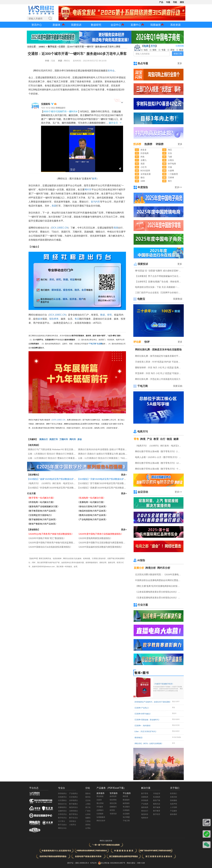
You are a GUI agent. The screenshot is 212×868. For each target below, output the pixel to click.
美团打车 (54, 439)
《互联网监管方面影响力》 (40, 515)
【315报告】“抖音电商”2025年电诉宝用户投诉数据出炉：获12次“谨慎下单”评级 (65, 488)
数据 (103, 315)
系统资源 (175, 25)
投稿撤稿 (174, 800)
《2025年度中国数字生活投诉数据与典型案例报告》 (102, 543)
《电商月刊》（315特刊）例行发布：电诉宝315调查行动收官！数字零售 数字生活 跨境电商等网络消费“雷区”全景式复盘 (159, 446)
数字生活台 (74, 818)
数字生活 (52, 47)
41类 (143, 863)
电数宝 (141, 299)
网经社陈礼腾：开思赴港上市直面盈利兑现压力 (158, 379)
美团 (54, 206)
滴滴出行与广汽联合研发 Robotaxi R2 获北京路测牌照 (54, 449)
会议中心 (116, 25)
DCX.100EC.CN (60, 228)
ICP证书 (93, 863)
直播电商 (145, 797)
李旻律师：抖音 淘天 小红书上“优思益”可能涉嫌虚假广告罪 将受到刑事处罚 (159, 373)
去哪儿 (144, 160)
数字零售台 (74, 814)
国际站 (88, 793)
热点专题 (143, 63)
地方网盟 (126, 817)
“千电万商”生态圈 (95, 344)
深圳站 (88, 825)
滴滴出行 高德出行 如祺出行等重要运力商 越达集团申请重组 (107, 454)
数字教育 (157, 811)
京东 (170, 153)
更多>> (178, 187)
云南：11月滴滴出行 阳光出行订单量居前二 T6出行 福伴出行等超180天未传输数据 (118, 458)
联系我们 (174, 793)
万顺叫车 (64, 439)
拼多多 (144, 150)
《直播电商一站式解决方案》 (91, 502)
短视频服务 (101, 817)
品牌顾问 (100, 810)
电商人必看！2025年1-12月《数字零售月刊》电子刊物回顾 (159, 457)
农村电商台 (74, 800)
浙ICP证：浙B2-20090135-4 (78, 863)
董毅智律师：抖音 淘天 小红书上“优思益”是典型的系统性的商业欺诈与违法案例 (159, 367)
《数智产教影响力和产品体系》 (42, 524)
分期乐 (171, 160)
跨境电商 (145, 800)
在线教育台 (62, 797)
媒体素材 (174, 814)
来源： (61, 61)
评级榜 (160, 144)
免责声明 (174, 804)
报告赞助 (113, 800)
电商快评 (145, 818)
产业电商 (145, 804)
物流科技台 (74, 807)
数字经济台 (62, 818)
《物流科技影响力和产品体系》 (92, 511)
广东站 (88, 811)
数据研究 (96, 25)
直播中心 (136, 25)
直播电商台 (62, 807)
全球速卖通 (146, 174)
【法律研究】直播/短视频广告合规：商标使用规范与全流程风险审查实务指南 (159, 282)
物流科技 (145, 814)
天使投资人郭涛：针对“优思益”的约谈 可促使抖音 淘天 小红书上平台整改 (159, 362)
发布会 (111, 71)
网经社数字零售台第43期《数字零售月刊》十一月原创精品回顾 (159, 469)
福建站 (88, 818)
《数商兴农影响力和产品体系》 (92, 515)
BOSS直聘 (145, 171)
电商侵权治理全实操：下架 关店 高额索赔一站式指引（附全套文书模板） (159, 287)
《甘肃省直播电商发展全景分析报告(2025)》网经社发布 (159, 598)
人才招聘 (174, 807)
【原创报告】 (34, 530)
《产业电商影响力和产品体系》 (92, 519)
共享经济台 (62, 814)
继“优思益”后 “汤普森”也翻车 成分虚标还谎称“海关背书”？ (159, 271)
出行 (163, 439)
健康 (176, 439)
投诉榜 (137, 144)
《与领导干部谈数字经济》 (168, 687)
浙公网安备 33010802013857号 (113, 863)
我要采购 (178, 386)
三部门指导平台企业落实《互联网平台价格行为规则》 (159, 293)
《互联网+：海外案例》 (142, 726)
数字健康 (157, 807)
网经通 (125, 796)
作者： (48, 61)
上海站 (88, 804)
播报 (182, 2)
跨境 (143, 439)
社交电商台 (74, 797)
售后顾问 (126, 807)
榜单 (56, 319)
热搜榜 (148, 144)
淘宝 (170, 150)
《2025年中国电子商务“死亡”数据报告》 (46, 538)
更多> (124, 475)
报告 (52, 319)
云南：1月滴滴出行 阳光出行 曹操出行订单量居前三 (53, 454)
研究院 (112, 810)
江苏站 (88, 821)
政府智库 (113, 796)
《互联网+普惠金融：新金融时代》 (147, 720)
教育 (156, 439)
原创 (80, 439)
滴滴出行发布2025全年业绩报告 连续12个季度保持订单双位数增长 (110, 449)
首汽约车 (95, 202)
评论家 (137, 342)
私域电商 (157, 797)
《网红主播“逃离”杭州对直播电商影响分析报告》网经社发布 (159, 586)
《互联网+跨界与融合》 (142, 714)
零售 (136, 439)
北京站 (88, 800)
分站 (88, 788)
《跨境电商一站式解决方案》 (41, 502)
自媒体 (99, 800)
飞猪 (170, 157)
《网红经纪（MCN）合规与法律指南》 (148, 744)
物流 (169, 439)
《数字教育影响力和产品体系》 (42, 511)
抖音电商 (145, 153)
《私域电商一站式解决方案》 (91, 498)
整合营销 (100, 803)
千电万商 (143, 386)
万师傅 (171, 177)
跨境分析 (151, 568)
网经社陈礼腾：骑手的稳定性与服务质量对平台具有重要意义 (159, 356)
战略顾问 (113, 807)
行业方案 (31, 493)
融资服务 (126, 803)
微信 (143, 177)
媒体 (40, 319)
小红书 (144, 167)
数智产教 (157, 800)
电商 (146, 46)
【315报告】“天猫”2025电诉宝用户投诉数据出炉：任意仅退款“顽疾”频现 (112, 479)
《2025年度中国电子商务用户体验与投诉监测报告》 (52, 543)
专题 (168, 2)
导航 (175, 2)
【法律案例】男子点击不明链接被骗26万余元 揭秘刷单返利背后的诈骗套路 (159, 276)
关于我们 (175, 788)
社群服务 (100, 814)
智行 (170, 181)
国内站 (88, 797)
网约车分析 (164, 568)
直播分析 (139, 568)
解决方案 (146, 788)
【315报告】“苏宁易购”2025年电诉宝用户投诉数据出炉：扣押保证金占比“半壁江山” (117, 483)
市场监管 (157, 793)
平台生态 (34, 788)
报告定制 (113, 803)
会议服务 (126, 814)
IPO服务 (100, 807)
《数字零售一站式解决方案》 (41, 498)
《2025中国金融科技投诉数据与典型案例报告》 (100, 547)
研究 (110, 315)
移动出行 (145, 811)
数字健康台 (74, 804)
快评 (147, 342)
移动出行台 (62, 804)
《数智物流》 (138, 738)
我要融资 (156, 25)
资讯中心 (37, 25)
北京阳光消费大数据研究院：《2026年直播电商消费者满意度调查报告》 (159, 574)
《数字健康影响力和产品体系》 (42, 519)
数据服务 (126, 800)
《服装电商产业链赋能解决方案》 (43, 506)
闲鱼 (143, 157)
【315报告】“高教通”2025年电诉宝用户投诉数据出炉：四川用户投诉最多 (112, 488)
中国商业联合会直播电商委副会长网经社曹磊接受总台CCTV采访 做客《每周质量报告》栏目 (159, 580)
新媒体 (56, 25)
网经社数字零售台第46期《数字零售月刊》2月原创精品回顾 (159, 451)
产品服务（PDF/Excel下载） (111, 788)
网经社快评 (101, 821)
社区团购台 (62, 800)
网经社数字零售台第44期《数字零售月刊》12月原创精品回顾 (159, 463)
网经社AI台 (62, 828)
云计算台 (62, 821)
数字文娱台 (62, 825)
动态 (144, 50)
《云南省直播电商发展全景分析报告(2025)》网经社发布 (159, 592)
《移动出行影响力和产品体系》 (92, 506)
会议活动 (143, 492)
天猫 (170, 167)
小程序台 (73, 825)
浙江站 (88, 807)
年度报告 (143, 187)
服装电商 (145, 807)
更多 (180, 63)
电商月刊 (143, 432)
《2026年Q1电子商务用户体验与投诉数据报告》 (50, 534)
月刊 (153, 46)
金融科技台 (62, 811)
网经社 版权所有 (106, 841)
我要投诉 (76, 25)
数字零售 (145, 793)
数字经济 (157, 814)
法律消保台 (74, 811)
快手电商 (172, 164)
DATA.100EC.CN (59, 420)
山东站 (88, 814)
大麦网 (171, 171)
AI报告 (141, 560)
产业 (149, 439)
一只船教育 (173, 174)
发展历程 (174, 797)
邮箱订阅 (178, 54)
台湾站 (88, 828)
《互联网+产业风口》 (142, 708)
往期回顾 (180, 46)
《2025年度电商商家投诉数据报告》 (95, 538)
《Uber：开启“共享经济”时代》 (145, 732)
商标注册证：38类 (134, 863)
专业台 (62, 788)
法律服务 (126, 810)
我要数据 (178, 299)
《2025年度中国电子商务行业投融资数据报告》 (100, 534)
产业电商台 (74, 793)
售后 (77, 319)
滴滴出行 (44, 439)
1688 (143, 181)
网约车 (88, 190)
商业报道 (100, 796)
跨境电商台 (62, 793)
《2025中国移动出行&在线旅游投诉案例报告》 (50, 547)
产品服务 (174, 811)
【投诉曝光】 (34, 475)
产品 (161, 2)
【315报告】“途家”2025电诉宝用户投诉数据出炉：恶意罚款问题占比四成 (62, 479)
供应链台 (73, 821)
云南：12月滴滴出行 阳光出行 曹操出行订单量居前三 (53, 458)
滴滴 (116, 228)
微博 (94, 179)
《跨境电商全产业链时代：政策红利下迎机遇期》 (152, 702)
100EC (42, 47)
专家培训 (113, 814)
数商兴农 (157, 804)
